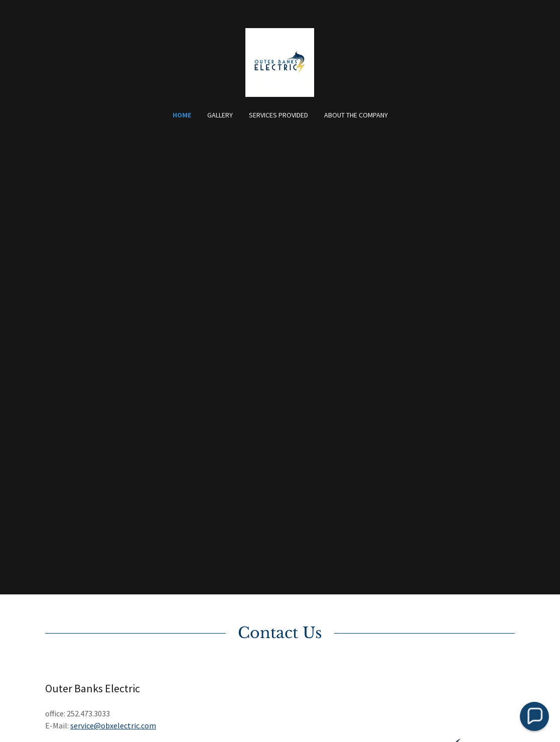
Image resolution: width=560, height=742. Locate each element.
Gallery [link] (220, 115)
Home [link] (182, 115)
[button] (535, 717)
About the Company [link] (356, 115)
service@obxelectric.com (113, 725)
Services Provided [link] (278, 115)
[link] (280, 61)
